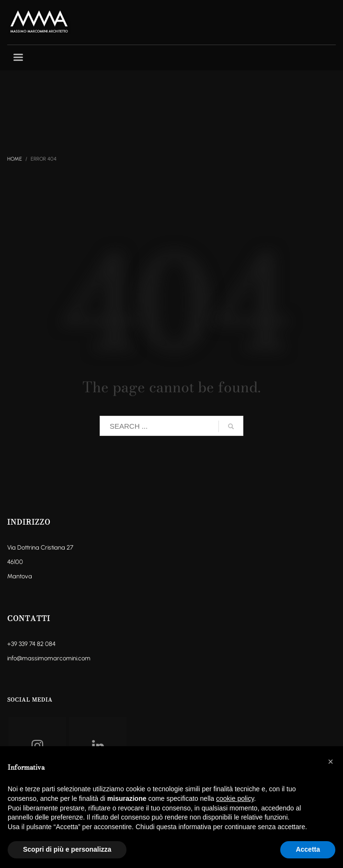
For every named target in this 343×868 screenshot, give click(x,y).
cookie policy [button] (235, 798)
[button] (331, 762)
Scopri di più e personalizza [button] (67, 849)
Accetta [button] (308, 849)
